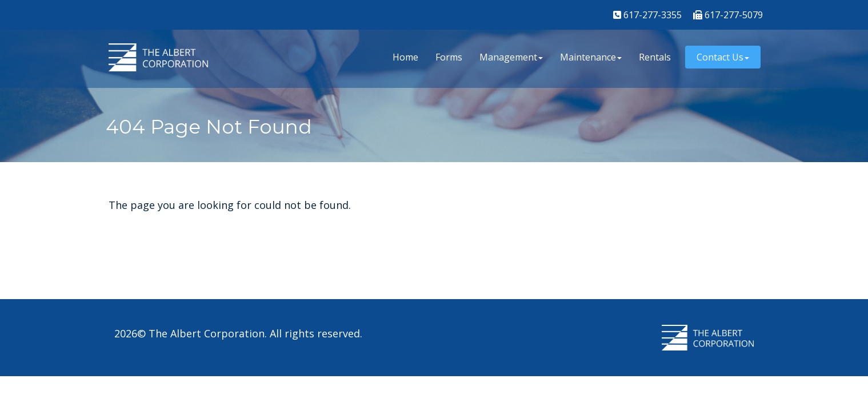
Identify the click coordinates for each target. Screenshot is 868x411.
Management (511, 57)
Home (405, 57)
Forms (449, 57)
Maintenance (591, 57)
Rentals (655, 57)
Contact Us (723, 57)
